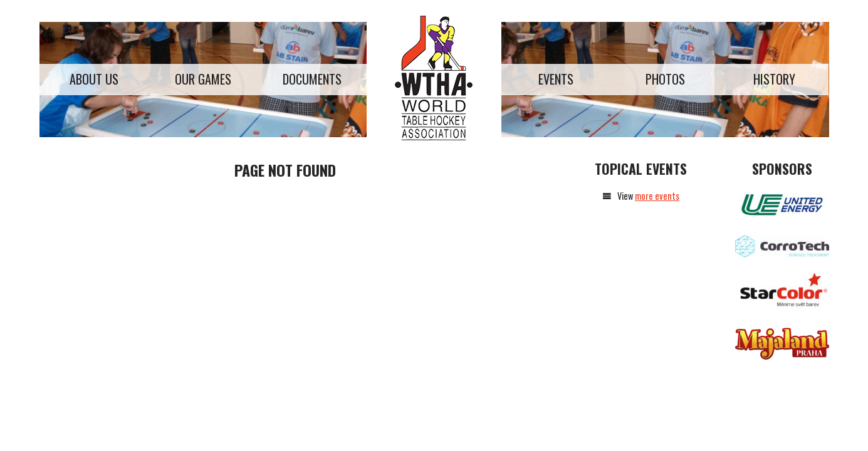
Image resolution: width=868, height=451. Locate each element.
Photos (665, 79)
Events (556, 79)
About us (94, 79)
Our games (203, 79)
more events (657, 196)
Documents (312, 79)
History (774, 79)
